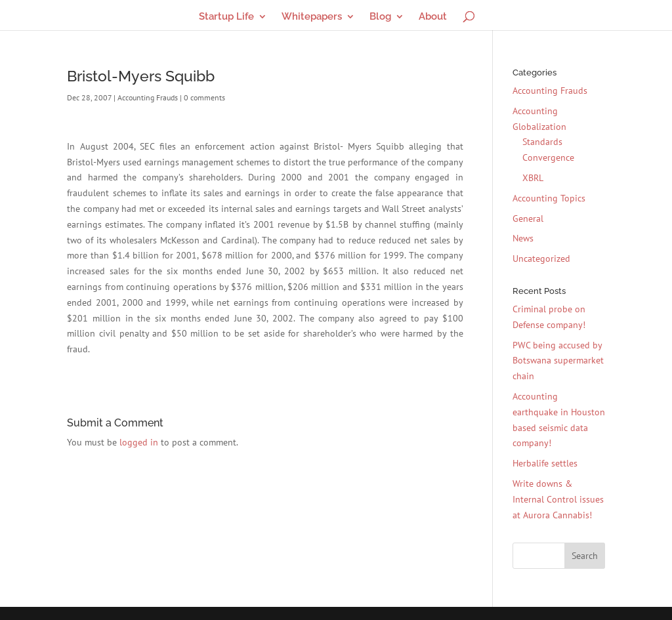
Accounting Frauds (148, 97)
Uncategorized (541, 258)
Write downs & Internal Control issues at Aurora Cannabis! (558, 499)
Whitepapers (312, 17)
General (528, 218)
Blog (380, 17)
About (433, 17)
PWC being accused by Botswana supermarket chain (558, 361)
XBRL (533, 178)
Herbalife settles (545, 463)
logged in (139, 442)
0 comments (204, 97)
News (523, 238)
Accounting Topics (549, 198)
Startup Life (226, 17)
